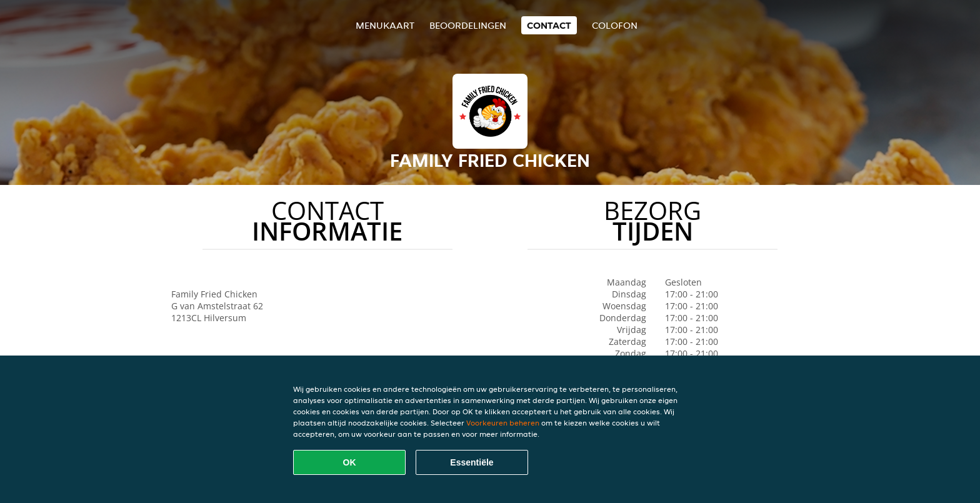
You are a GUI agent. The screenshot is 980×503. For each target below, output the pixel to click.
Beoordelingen (468, 25)
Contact (549, 25)
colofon (615, 25)
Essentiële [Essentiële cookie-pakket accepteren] (472, 462)
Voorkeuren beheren (503, 423)
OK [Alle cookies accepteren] (350, 462)
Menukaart (385, 25)
